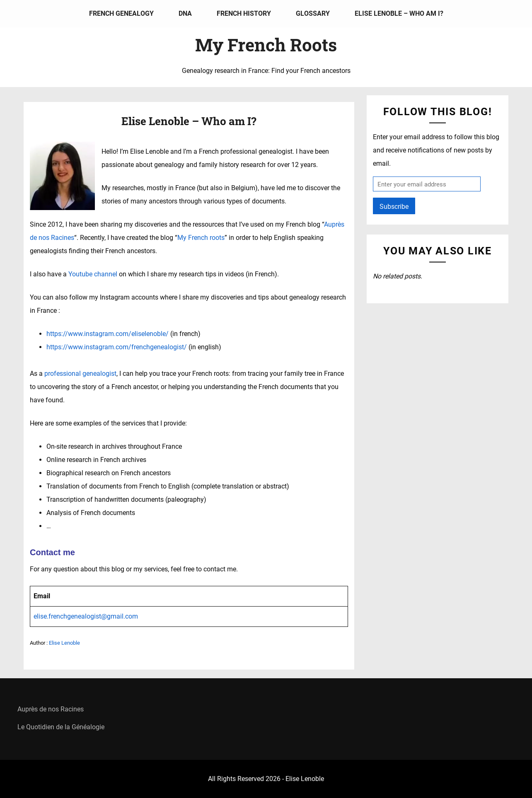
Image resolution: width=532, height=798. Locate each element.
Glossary (313, 13)
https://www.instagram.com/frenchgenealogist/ (117, 347)
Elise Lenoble (64, 643)
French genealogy (121, 13)
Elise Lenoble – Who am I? (399, 13)
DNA (185, 13)
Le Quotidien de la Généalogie (61, 727)
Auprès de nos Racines (51, 709)
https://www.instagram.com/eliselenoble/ (108, 334)
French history (244, 13)
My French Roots (266, 45)
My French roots (201, 238)
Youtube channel (93, 274)
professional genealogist (80, 374)
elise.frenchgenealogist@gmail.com (86, 616)
